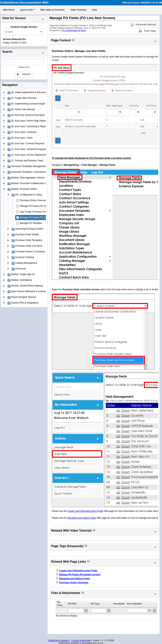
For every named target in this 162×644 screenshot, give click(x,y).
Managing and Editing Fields (75, 579)
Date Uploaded (134, 604)
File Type (95, 604)
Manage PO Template (31, 223)
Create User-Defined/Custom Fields (78, 571)
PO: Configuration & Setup (74, 30)
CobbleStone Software (58, 640)
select (41, 32)
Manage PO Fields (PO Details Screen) (40, 206)
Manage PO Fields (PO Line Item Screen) (41, 217)
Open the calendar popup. (150, 610)
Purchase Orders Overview (33, 200)
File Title (72, 604)
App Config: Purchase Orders (35, 212)
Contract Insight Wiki (81, 640)
